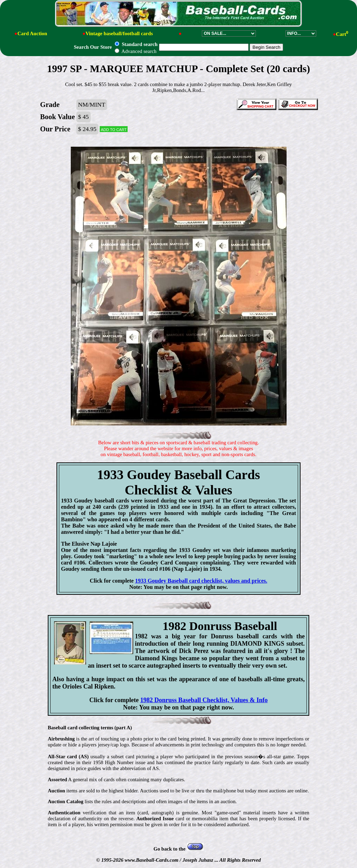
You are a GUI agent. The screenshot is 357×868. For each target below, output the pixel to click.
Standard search (136, 44)
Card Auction (32, 33)
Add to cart (114, 129)
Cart (342, 34)
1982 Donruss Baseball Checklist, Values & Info (204, 700)
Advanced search (135, 51)
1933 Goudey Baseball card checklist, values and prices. (201, 581)
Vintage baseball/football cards (119, 33)
